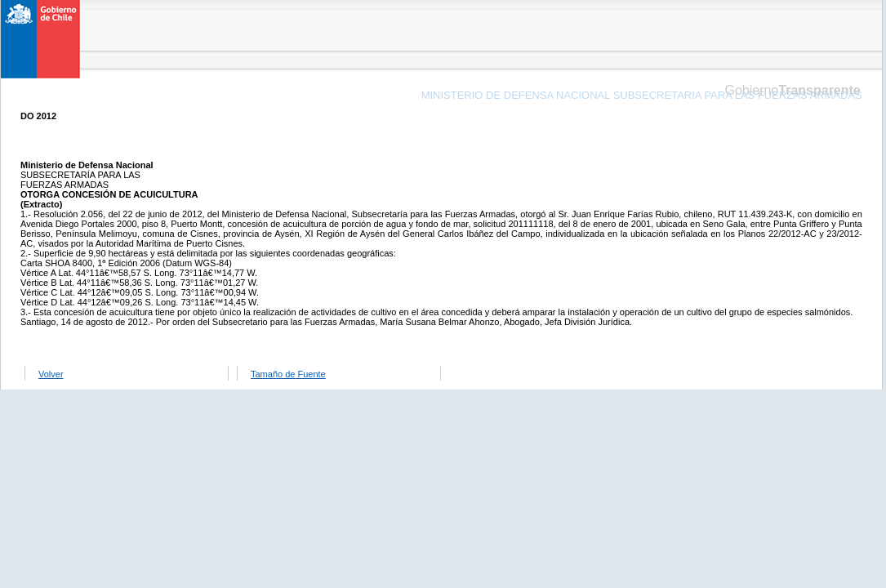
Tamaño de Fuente (288, 374)
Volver (51, 374)
